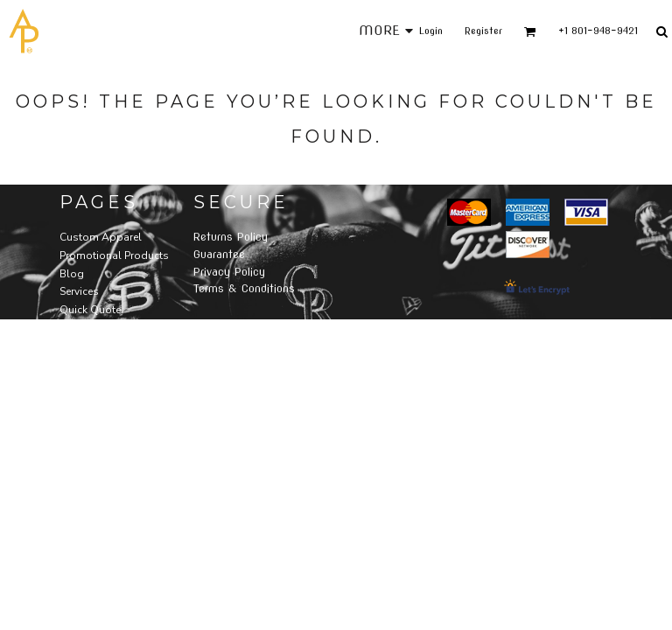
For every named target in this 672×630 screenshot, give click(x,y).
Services (79, 291)
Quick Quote (90, 310)
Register (483, 31)
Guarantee (219, 254)
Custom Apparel (101, 237)
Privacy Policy (229, 272)
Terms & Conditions (244, 288)
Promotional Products (114, 255)
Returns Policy (231, 237)
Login (431, 31)
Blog (72, 274)
